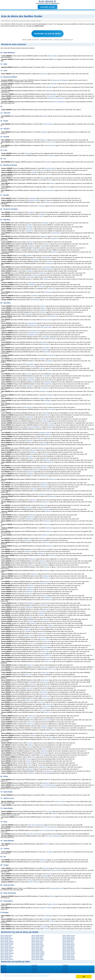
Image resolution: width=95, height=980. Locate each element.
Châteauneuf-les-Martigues (59, 79)
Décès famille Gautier (69, 957)
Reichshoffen (47, 257)
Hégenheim (48, 383)
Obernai (55, 251)
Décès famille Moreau (69, 938)
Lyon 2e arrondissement (48, 784)
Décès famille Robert (37, 938)
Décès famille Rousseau (7, 947)
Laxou (43, 170)
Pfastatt (41, 612)
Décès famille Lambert (38, 945)
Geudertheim (30, 230)
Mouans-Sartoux (53, 55)
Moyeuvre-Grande (34, 200)
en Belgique (46, 924)
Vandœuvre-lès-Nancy (47, 190)
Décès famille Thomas (69, 935)
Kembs (47, 414)
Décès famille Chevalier (7, 953)
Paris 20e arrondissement (53, 835)
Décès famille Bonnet (69, 944)
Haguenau (43, 236)
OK (84, 976)
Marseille (54, 83)
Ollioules (43, 859)
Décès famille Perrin (6, 954)
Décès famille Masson (69, 958)
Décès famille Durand (38, 936)
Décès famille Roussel (7, 958)
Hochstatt (51, 409)
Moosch (49, 428)
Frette (47, 804)
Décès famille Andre (37, 950)
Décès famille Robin (37, 956)
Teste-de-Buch (50, 145)
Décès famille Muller (37, 948)
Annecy (49, 811)
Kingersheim (30, 416)
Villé (47, 297)
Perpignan (32, 212)
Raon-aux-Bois (34, 881)
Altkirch (43, 305)
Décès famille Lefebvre (7, 941)
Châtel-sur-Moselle (56, 869)
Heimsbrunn (43, 391)
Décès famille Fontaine (38, 951)
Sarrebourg (48, 202)
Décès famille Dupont (69, 945)
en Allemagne (48, 915)
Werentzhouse (48, 770)
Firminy (27, 153)
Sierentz (53, 729)
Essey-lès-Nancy (50, 168)
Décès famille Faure (37, 947)
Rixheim (30, 620)
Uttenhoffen (34, 295)
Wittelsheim (31, 772)
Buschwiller (46, 336)
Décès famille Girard (37, 944)
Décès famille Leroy (37, 941)
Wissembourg (34, 299)
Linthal (50, 422)
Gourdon (48, 161)
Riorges (51, 155)
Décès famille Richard (7, 938)
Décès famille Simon (6, 939)
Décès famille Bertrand (7, 942)
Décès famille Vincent (7, 948)
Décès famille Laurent (38, 939)
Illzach (45, 412)
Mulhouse (48, 434)
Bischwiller (45, 222)
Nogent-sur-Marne (52, 903)
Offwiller (29, 255)
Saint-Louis (42, 633)
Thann (42, 754)
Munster (46, 608)
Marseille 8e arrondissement (56, 97)
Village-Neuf (42, 766)
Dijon (45, 115)
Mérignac (43, 139)
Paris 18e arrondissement (34, 833)
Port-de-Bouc (50, 95)
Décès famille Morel (6, 945)
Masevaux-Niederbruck (34, 426)
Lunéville (34, 172)
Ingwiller (42, 247)
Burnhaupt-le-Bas (53, 315)
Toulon (42, 861)
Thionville (41, 205)
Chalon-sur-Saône (60, 801)
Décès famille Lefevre (7, 951)
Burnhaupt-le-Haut (32, 334)
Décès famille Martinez (7, 950)
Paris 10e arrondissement (36, 824)
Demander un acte (47, 7)
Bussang (46, 867)
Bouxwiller (29, 224)
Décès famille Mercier (69, 948)
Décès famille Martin (6, 935)
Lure (47, 794)
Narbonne (43, 73)
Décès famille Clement (7, 956)
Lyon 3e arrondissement (51, 786)
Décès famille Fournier (7, 944)
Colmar (42, 367)
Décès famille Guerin (68, 950)
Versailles (49, 851)
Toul (48, 186)
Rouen (46, 843)
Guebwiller (47, 375)
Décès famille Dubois (69, 936)
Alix (50, 779)
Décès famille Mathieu (38, 958)
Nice (55, 58)
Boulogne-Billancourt (56, 887)
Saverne (50, 261)
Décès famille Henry (37, 957)
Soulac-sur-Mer (50, 141)
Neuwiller (43, 610)
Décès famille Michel (68, 939)
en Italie (52, 920)
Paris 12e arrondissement (49, 826)
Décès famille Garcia (68, 942)
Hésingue (50, 394)
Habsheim (48, 381)
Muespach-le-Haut (44, 432)
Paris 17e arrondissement (47, 830)
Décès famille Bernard (38, 935)
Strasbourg (49, 263)
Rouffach (26, 629)
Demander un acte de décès (47, 33)
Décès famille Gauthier (38, 953)
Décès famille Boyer (68, 954)
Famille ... (4, 964)
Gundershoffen (56, 232)
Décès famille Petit (6, 936)
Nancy (49, 174)
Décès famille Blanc (68, 947)
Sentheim (44, 725)
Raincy (51, 895)
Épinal (44, 875)
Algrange (33, 198)
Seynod (55, 813)
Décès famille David (37, 942)
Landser (44, 420)
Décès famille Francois (69, 953)
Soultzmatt (44, 750)
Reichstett (34, 259)
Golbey (29, 879)
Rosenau (42, 626)
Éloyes (49, 873)
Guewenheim (31, 377)
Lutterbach (52, 424)
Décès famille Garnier (69, 951)
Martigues (54, 93)
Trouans (48, 66)
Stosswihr (44, 752)
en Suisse (43, 926)
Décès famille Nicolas (69, 956)
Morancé (46, 782)
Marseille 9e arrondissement (57, 101)
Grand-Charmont (48, 123)
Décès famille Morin (6, 957)
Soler (41, 216)
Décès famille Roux (68, 941)
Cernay (32, 365)
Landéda (44, 131)
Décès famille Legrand (38, 954)
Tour (53, 816)
